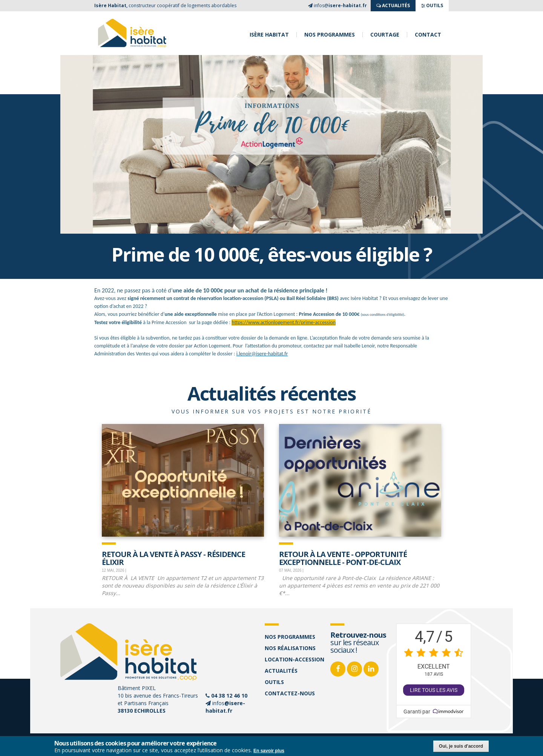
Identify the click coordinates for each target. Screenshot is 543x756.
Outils (274, 682)
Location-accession (295, 659)
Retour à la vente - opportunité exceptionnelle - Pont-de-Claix (343, 558)
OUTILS (432, 5)
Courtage (385, 35)
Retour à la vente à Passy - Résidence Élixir (173, 558)
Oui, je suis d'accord (461, 746)
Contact (428, 35)
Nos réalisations (290, 648)
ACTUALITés (393, 5)
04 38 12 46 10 (229, 696)
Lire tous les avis (434, 690)
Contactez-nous (290, 693)
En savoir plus (269, 751)
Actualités (281, 671)
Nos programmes (330, 35)
